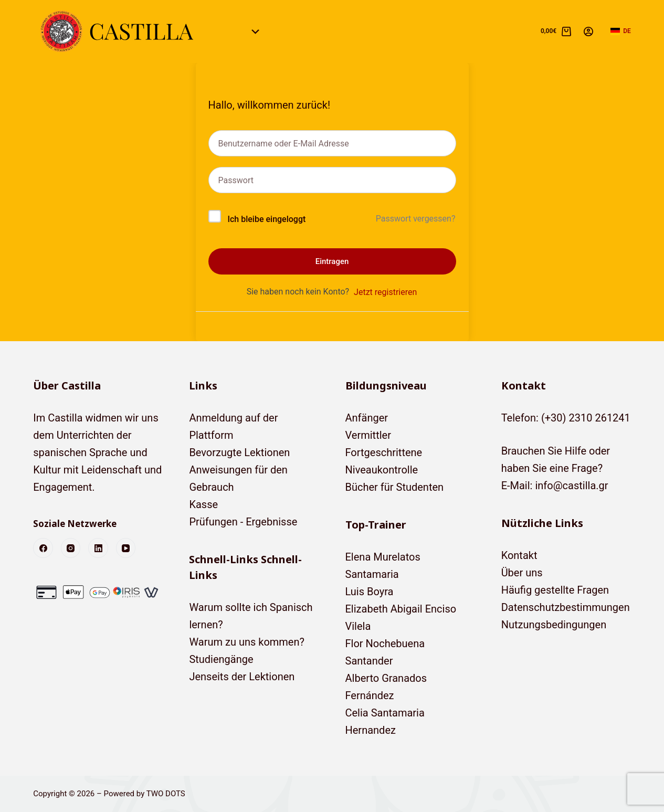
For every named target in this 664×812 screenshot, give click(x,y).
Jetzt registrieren (385, 292)
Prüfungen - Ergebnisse (243, 522)
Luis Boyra (370, 592)
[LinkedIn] (98, 548)
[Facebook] (43, 548)
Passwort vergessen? (416, 219)
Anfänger (367, 418)
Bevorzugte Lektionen (239, 452)
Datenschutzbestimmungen (566, 607)
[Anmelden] (588, 31)
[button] (621, 31)
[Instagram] (71, 548)
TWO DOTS (166, 794)
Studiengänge (221, 659)
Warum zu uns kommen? (247, 642)
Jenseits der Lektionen (242, 677)
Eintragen (332, 261)
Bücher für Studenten (395, 487)
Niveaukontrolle (382, 470)
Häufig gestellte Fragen (555, 590)
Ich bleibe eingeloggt (266, 219)
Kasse (203, 504)
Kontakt (519, 555)
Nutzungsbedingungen (554, 625)
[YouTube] (126, 548)
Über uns (522, 573)
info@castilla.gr (571, 486)
